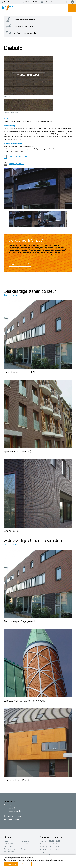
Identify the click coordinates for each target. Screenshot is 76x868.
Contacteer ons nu (20, 264)
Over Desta (25, 844)
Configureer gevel (29, 76)
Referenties (25, 841)
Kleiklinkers (8, 846)
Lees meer (26, 864)
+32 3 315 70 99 (29, 2)
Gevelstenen (8, 844)
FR (68, 2)
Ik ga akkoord (11, 864)
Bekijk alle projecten (12, 295)
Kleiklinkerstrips (9, 852)
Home (6, 841)
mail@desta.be (47, 2)
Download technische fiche (15, 157)
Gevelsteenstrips (10, 849)
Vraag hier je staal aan (14, 164)
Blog (23, 846)
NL (65, 2)
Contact (24, 849)
